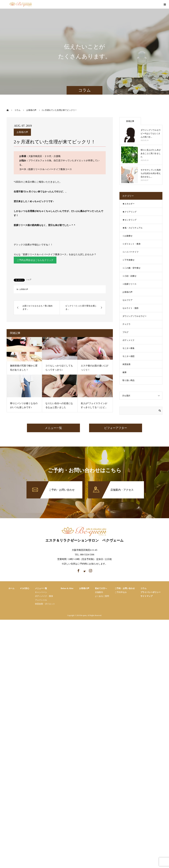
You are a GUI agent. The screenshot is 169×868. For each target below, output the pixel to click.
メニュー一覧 (53, 428)
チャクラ (126, 324)
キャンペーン (41, 592)
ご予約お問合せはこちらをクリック (35, 260)
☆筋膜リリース (129, 284)
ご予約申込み (121, 592)
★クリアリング (129, 212)
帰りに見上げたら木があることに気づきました (151, 153)
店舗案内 (99, 592)
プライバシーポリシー (151, 592)
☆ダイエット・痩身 (131, 244)
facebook (153, 5)
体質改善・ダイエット (45, 604)
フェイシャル (41, 600)
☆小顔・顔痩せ (129, 276)
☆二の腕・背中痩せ (131, 268)
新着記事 (130, 121)
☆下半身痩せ (128, 260)
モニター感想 (128, 356)
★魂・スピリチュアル (132, 228)
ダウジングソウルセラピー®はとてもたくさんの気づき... (151, 134)
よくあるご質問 (102, 596)
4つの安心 (25, 589)
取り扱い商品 (128, 380)
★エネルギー (128, 204)
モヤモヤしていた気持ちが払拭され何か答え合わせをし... (151, 173)
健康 (124, 372)
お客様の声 (22, 132)
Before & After (67, 589)
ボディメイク (128, 340)
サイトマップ (147, 596)
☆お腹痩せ (127, 236)
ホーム (11, 589)
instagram (158, 5)
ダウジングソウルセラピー (134, 316)
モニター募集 (128, 348)
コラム (144, 589)
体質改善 (126, 364)
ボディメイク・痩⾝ (44, 596)
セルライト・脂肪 (130, 308)
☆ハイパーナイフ (130, 252)
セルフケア (127, 300)
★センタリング (129, 220)
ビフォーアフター (116, 428)
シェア (29, 280)
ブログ (125, 332)
